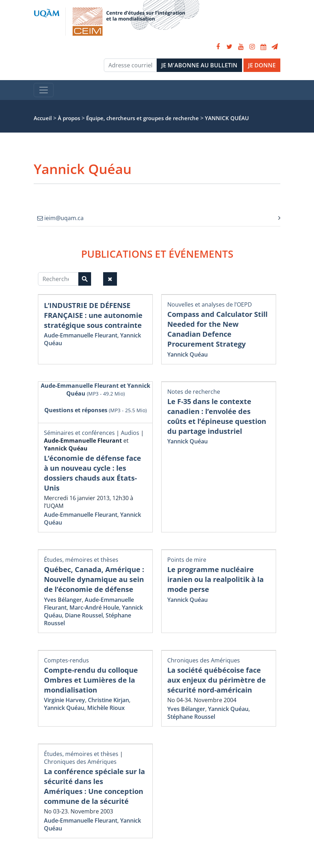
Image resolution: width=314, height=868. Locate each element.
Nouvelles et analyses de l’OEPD (210, 304)
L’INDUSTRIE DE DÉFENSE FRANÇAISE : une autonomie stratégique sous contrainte (93, 315)
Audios (130, 433)
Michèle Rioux (106, 708)
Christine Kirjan (108, 700)
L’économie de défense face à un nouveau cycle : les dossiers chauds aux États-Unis (92, 473)
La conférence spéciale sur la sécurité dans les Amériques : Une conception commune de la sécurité (94, 786)
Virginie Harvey (65, 700)
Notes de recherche (194, 392)
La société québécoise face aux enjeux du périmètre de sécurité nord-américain (217, 680)
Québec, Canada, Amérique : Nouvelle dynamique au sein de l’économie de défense (94, 579)
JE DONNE (262, 65)
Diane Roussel (84, 615)
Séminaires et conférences (79, 433)
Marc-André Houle (94, 607)
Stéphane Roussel (191, 717)
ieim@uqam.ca (60, 218)
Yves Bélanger (63, 600)
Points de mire (187, 560)
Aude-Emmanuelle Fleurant (81, 335)
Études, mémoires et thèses (81, 560)
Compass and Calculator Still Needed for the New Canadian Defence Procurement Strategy (217, 329)
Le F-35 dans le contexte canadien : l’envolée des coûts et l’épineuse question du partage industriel (217, 416)
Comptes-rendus (66, 660)
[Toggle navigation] (44, 90)
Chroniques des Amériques (204, 660)
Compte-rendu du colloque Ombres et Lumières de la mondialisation (91, 680)
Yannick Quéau (187, 354)
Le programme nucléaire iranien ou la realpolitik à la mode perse (215, 579)
